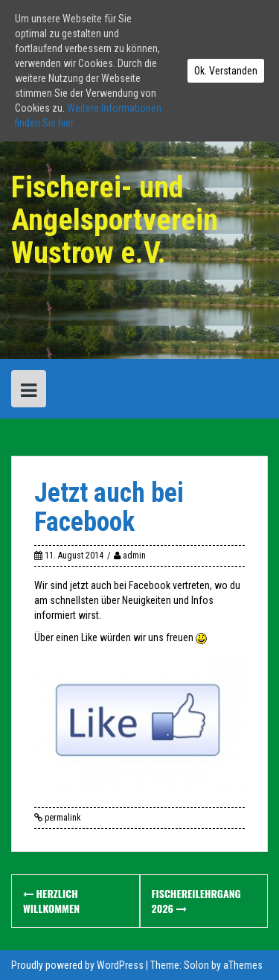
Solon (196, 965)
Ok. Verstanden (226, 71)
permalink (62, 818)
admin (134, 556)
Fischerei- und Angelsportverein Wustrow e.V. (115, 220)
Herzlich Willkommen (51, 901)
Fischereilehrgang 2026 (196, 901)
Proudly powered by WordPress (77, 965)
